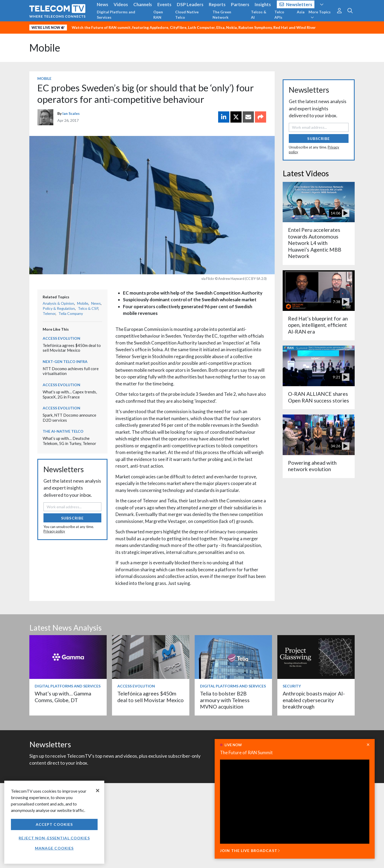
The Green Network (222, 15)
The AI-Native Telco (63, 431)
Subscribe (72, 518)
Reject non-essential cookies (54, 838)
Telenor (49, 313)
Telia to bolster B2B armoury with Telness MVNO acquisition (225, 700)
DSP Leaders (190, 4)
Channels (143, 4)
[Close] (98, 791)
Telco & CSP (88, 308)
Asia (301, 12)
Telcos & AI (259, 15)
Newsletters (296, 4)
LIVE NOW (233, 745)
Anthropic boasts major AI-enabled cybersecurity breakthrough (314, 700)
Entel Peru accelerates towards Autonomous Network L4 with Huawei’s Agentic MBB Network (315, 243)
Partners (240, 4)
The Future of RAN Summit (246, 752)
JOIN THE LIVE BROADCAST (250, 851)
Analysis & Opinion (58, 303)
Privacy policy (54, 531)
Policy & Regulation (59, 308)
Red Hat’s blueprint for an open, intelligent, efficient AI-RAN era (318, 325)
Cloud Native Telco (187, 15)
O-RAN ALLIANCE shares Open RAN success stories (319, 397)
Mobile (45, 48)
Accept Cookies (54, 824)
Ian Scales (71, 113)
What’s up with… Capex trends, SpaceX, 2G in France (70, 394)
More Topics (320, 14)
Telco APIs (279, 15)
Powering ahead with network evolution (312, 466)
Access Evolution (61, 338)
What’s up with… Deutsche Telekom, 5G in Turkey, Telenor (69, 441)
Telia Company (71, 313)
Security (292, 686)
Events (164, 4)
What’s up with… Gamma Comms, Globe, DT (63, 697)
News (103, 4)
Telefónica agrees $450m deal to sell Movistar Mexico (72, 348)
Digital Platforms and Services (116, 15)
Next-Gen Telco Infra (65, 361)
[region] (54, 822)
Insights (263, 4)
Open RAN (158, 15)
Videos (121, 4)
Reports (217, 4)
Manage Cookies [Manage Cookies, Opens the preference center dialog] (54, 848)
